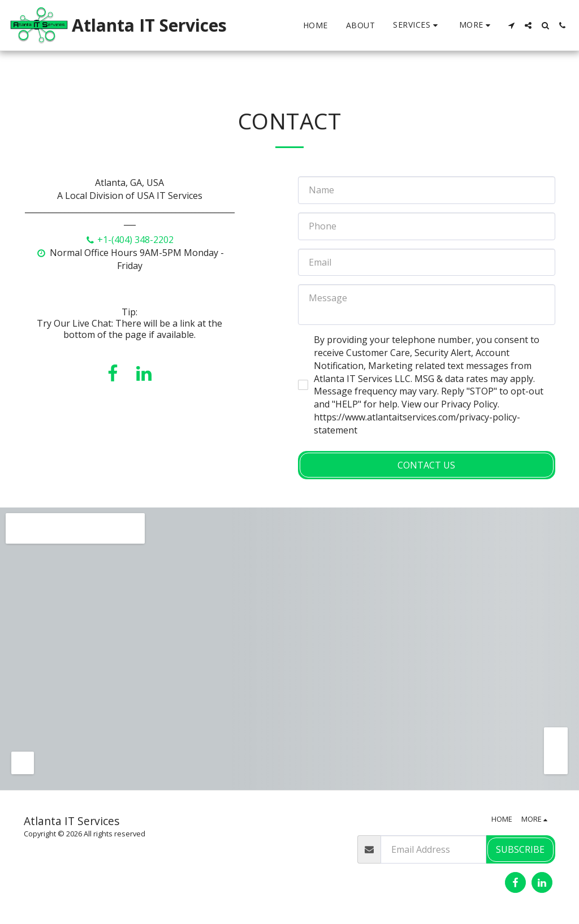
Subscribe (520, 849)
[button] (417, 25)
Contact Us (426, 465)
